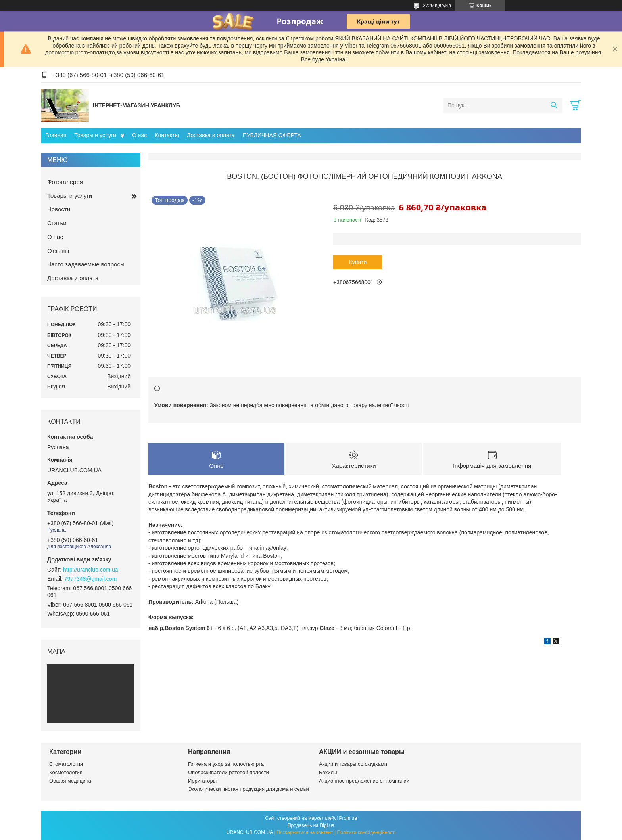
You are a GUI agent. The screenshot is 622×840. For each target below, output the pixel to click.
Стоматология (66, 764)
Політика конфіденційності (367, 832)
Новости (59, 209)
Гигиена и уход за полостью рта (226, 764)
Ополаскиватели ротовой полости (228, 772)
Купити (358, 262)
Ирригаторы (202, 781)
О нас (139, 135)
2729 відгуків (437, 6)
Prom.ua (348, 818)
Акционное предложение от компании (364, 781)
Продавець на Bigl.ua (311, 825)
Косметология (66, 772)
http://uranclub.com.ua (91, 570)
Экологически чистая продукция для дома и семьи (249, 789)
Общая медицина (70, 781)
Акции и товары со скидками (353, 764)
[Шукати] (554, 105)
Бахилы (328, 772)
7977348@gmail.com (91, 579)
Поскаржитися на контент (305, 832)
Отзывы (58, 251)
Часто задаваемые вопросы (86, 264)
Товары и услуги (95, 135)
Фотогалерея (65, 182)
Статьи (57, 223)
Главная (56, 135)
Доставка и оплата (211, 135)
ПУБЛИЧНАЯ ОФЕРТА (272, 135)
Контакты (167, 135)
